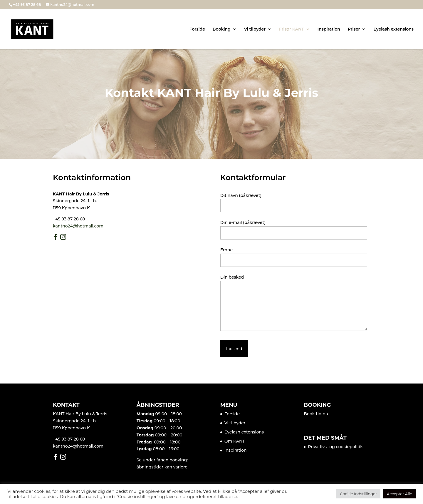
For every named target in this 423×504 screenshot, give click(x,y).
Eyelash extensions (393, 29)
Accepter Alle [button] (399, 494)
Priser (354, 29)
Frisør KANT (292, 29)
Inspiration (329, 29)
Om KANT (235, 441)
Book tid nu (316, 414)
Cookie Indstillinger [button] (358, 494)
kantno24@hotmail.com (78, 226)
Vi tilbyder (255, 29)
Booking (222, 29)
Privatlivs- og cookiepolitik (335, 447)
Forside (197, 29)
